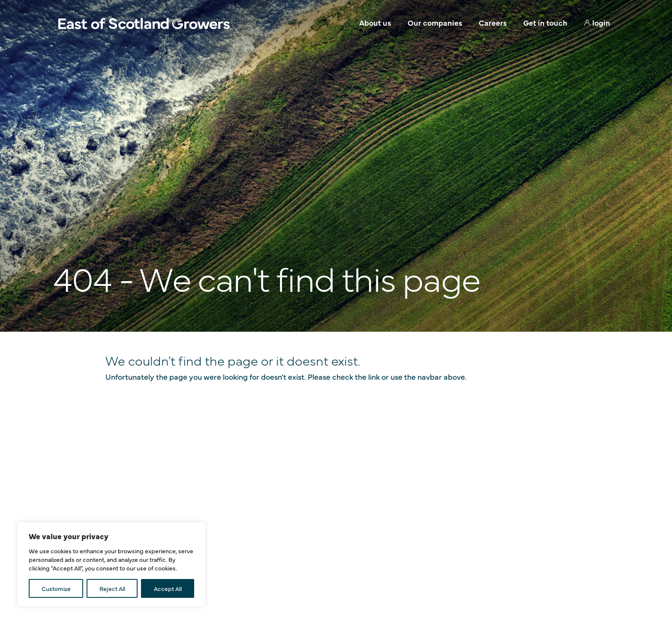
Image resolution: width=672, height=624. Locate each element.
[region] (111, 564)
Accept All (168, 588)
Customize (56, 588)
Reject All (112, 588)
